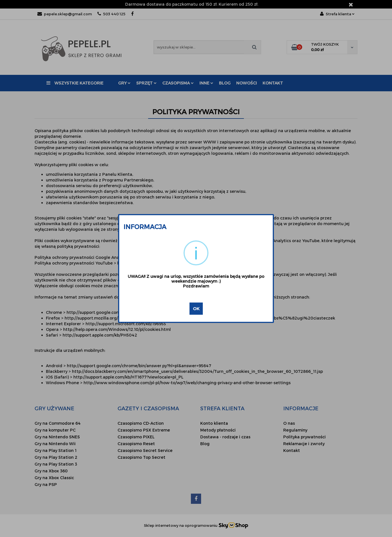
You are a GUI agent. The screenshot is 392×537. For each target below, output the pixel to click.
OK (196, 308)
